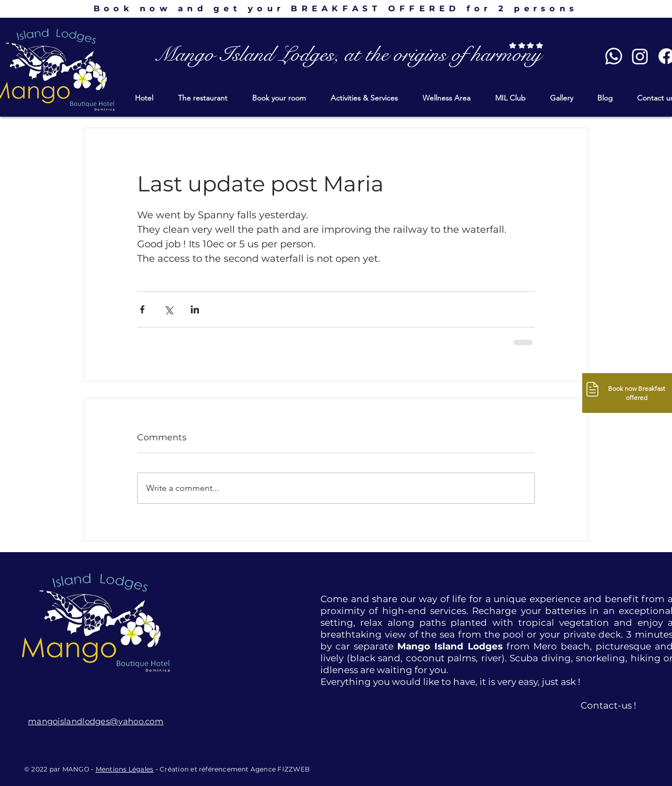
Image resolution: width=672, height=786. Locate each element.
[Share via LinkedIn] (195, 309)
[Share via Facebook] (142, 309)
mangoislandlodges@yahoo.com (96, 721)
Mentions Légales (125, 769)
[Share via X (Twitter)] (169, 309)
